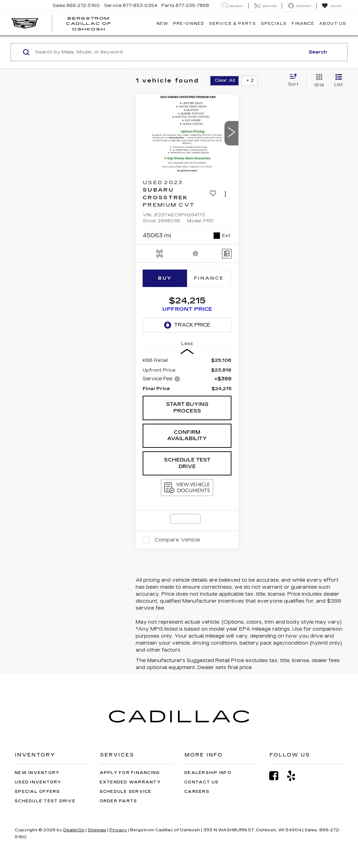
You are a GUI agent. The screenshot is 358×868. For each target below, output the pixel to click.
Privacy (118, 830)
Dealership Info (208, 773)
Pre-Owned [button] (189, 24)
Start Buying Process (187, 408)
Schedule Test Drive (187, 463)
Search (318, 52)
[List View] (339, 81)
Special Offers (37, 792)
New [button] (162, 24)
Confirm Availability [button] (187, 436)
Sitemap (97, 830)
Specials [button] (274, 24)
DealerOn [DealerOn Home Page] (74, 830)
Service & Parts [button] (232, 24)
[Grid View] (318, 81)
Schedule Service (126, 792)
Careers (197, 792)
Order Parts (119, 801)
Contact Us (202, 782)
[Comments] (227, 254)
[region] (187, 375)
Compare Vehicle (177, 540)
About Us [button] (333, 24)
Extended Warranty (130, 782)
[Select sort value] (295, 80)
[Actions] (225, 194)
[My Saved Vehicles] (332, 6)
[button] (231, 133)
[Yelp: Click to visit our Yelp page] (295, 776)
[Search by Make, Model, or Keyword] (169, 52)
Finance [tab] (209, 278)
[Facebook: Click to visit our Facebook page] (277, 776)
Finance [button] (303, 24)
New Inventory (37, 773)
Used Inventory (38, 782)
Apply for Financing (130, 773)
